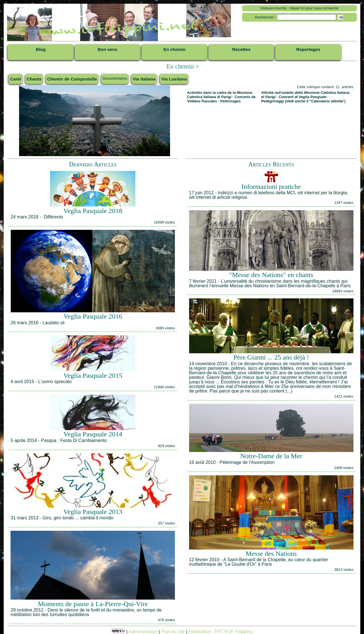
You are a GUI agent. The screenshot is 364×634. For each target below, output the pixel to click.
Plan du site (173, 632)
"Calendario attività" (327, 101)
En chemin (180, 66)
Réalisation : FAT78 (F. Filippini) (221, 632)
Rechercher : (265, 17)
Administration (143, 632)
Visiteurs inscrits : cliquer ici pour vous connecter (299, 8)
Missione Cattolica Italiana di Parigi (220, 95)
